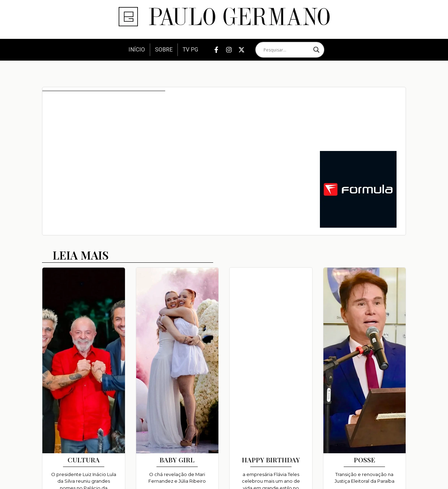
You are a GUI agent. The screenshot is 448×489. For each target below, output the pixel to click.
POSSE (365, 460)
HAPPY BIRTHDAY (271, 460)
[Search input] (287, 50)
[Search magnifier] (316, 50)
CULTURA (84, 460)
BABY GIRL (177, 460)
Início (137, 50)
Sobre (164, 50)
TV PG (190, 50)
